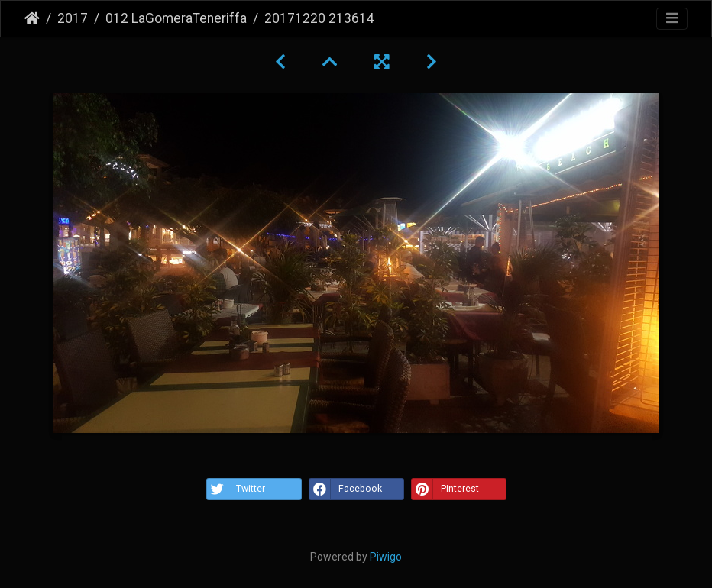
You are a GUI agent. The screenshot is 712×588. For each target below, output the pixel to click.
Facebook (346, 489)
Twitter (236, 489)
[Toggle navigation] (672, 19)
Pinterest (445, 489)
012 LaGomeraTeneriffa (176, 18)
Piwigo (386, 557)
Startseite (32, 18)
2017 (73, 18)
